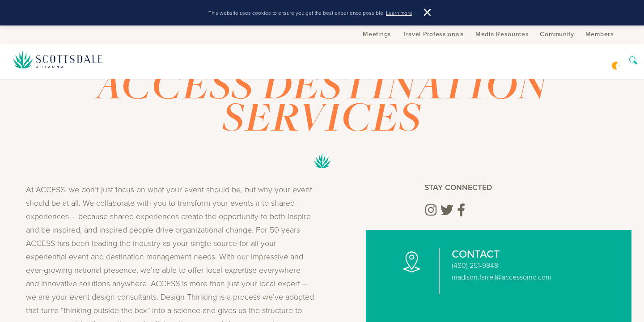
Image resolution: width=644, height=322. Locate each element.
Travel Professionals (433, 34)
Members (600, 34)
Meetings (377, 34)
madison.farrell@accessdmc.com (502, 277)
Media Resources (502, 34)
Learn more (399, 13)
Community (557, 34)
